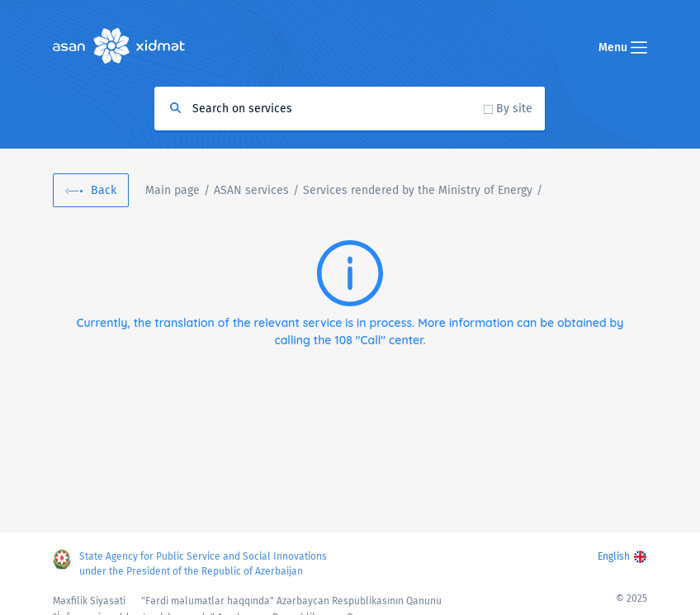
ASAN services (251, 190)
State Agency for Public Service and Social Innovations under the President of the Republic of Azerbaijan (203, 564)
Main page (173, 190)
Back (104, 190)
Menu (623, 47)
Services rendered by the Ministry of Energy (418, 190)
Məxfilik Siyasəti (89, 601)
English (614, 556)
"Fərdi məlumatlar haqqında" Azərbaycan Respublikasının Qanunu (291, 601)
